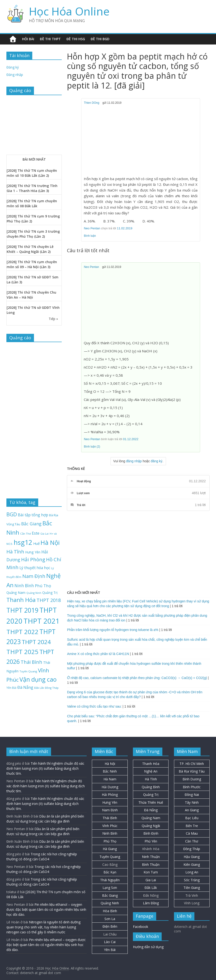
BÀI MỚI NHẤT (34, 159)
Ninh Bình (110, 833)
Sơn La (110, 919)
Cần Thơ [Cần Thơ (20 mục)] (26, 534)
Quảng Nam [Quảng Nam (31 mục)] (16, 592)
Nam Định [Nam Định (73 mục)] (34, 576)
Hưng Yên (110, 802)
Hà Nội (110, 764)
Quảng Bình (151, 787)
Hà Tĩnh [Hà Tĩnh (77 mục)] (15, 552)
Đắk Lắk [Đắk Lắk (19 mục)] (39, 688)
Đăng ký (13, 67)
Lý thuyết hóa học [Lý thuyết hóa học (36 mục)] (35, 568)
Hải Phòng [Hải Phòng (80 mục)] (33, 559)
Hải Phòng (110, 795)
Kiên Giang (192, 864)
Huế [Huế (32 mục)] (36, 543)
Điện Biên (110, 926)
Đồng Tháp (192, 849)
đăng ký (157, 461)
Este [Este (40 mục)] (36, 533)
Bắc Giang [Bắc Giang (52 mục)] (31, 524)
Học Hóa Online (69, 11)
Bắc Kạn (110, 872)
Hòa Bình (110, 911)
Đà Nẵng (151, 810)
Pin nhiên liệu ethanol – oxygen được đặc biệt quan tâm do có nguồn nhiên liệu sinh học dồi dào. (46, 909)
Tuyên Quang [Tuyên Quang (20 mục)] (28, 671)
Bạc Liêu (192, 818)
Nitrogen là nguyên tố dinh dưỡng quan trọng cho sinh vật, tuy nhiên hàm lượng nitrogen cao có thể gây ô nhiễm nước (43, 927)
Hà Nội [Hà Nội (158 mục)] (50, 542)
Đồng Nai (192, 795)
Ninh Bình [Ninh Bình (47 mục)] (24, 586)
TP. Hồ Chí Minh (192, 764)
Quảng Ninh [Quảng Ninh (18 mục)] (34, 593)
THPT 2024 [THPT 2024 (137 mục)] (36, 642)
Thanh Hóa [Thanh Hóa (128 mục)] (21, 600)
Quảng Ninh (110, 903)
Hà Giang (110, 849)
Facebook (141, 927)
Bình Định (151, 833)
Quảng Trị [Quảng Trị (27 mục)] (50, 593)
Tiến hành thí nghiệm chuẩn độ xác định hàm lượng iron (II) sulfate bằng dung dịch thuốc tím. (45, 768)
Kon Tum (151, 872)
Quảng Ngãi (151, 826)
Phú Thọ (110, 841)
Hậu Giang (192, 857)
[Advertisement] (141, 141)
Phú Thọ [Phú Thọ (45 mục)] (43, 586)
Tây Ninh (192, 802)
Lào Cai (110, 942)
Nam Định (110, 810)
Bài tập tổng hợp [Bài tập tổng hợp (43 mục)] (33, 515)
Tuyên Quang (110, 857)
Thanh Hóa (151, 764)
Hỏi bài (28, 39)
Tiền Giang (192, 888)
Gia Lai (151, 880)
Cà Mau (192, 833)
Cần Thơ (192, 841)
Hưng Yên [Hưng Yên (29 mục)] (33, 552)
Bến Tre (192, 826)
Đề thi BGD (100, 39)
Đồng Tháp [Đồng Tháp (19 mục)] (52, 688)
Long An (192, 872)
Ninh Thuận (151, 857)
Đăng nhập (15, 75)
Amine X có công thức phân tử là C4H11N (98, 654)
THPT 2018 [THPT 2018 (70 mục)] (49, 600)
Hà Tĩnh (151, 779)
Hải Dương (110, 787)
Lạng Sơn (110, 888)
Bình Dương (192, 779)
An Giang (192, 810)
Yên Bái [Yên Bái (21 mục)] (11, 688)
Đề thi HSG (76, 39)
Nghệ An (151, 771)
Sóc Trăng (192, 880)
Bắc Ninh (110, 771)
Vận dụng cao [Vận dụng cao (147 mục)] (38, 679)
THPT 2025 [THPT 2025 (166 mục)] (22, 652)
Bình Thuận (151, 864)
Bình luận (90, 236)
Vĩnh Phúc (110, 826)
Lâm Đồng (151, 903)
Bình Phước (192, 787)
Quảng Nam (151, 818)
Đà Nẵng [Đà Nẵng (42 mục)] (25, 687)
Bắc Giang (110, 895)
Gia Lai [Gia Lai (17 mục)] (45, 534)
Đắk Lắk (151, 888)
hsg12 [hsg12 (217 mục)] (23, 542)
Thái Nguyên (110, 880)
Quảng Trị (151, 795)
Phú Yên (151, 841)
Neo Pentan (92, 228)
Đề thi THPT (50, 39)
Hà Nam (110, 779)
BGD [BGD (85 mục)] (12, 514)
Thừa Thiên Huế (151, 802)
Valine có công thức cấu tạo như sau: (94, 706)
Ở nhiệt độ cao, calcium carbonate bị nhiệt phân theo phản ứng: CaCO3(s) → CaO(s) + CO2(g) (137, 678)
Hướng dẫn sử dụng (148, 947)
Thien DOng (92, 103)
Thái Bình (110, 818)
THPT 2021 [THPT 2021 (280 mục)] (42, 621)
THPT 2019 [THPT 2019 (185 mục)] (22, 610)
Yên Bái (110, 950)
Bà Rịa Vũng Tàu (192, 771)
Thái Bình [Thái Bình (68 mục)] (31, 662)
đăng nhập (134, 461)
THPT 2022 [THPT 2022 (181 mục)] (22, 632)
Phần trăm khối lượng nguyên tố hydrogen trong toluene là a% (113, 630)
